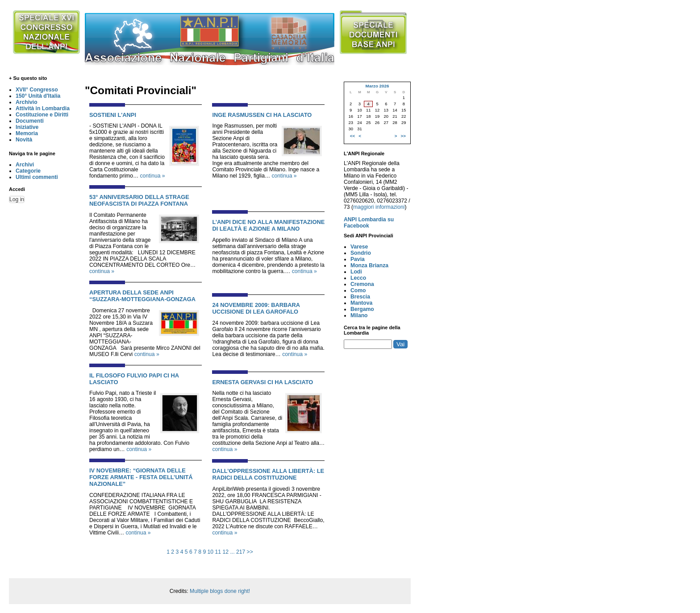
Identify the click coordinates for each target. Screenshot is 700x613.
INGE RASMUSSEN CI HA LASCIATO (262, 115)
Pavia (358, 259)
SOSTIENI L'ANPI (113, 115)
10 (211, 552)
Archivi (25, 165)
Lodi (356, 272)
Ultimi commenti (37, 177)
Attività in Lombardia (43, 108)
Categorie (28, 171)
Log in (17, 199)
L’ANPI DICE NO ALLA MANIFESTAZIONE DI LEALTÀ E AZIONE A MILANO (268, 225)
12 (225, 552)
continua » (153, 176)
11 (218, 552)
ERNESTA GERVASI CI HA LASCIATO (262, 382)
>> (250, 552)
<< (352, 136)
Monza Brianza (369, 265)
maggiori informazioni (379, 207)
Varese (359, 247)
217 (241, 552)
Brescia (360, 297)
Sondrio (361, 253)
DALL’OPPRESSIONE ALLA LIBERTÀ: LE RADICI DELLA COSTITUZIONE (268, 474)
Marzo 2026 (377, 86)
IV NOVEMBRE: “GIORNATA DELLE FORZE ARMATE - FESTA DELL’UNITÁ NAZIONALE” (141, 477)
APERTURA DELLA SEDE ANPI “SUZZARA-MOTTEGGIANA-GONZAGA (142, 296)
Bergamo (362, 309)
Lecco (358, 278)
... (232, 552)
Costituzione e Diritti (42, 115)
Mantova (361, 303)
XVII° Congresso (37, 90)
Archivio (27, 102)
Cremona (362, 284)
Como (358, 290)
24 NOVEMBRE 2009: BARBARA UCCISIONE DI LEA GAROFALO (256, 308)
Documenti (30, 121)
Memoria (27, 133)
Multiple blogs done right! (220, 591)
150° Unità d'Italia (38, 96)
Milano (359, 315)
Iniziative (27, 127)
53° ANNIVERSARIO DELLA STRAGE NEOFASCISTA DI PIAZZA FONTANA (139, 200)
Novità (24, 140)
